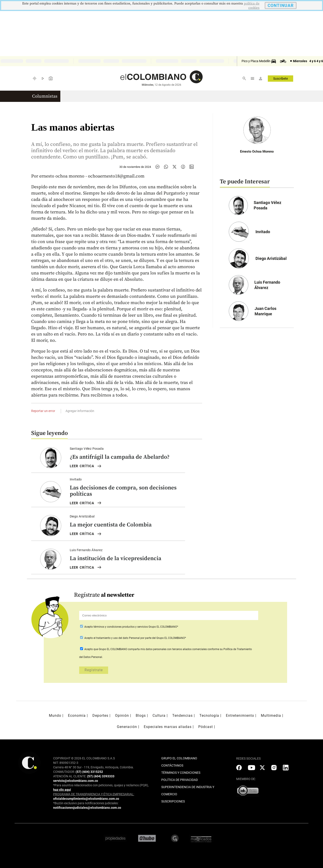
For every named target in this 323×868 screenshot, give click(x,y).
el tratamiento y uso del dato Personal (116, 638)
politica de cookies (252, 6)
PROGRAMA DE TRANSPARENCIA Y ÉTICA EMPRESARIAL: (94, 794)
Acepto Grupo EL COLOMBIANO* (131, 627)
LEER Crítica (86, 466)
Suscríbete (280, 79)
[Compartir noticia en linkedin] (192, 167)
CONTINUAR (281, 5)
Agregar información (80, 411)
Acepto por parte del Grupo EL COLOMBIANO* (135, 638)
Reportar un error (43, 411)
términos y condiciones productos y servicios (121, 627)
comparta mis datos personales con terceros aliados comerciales (167, 649)
